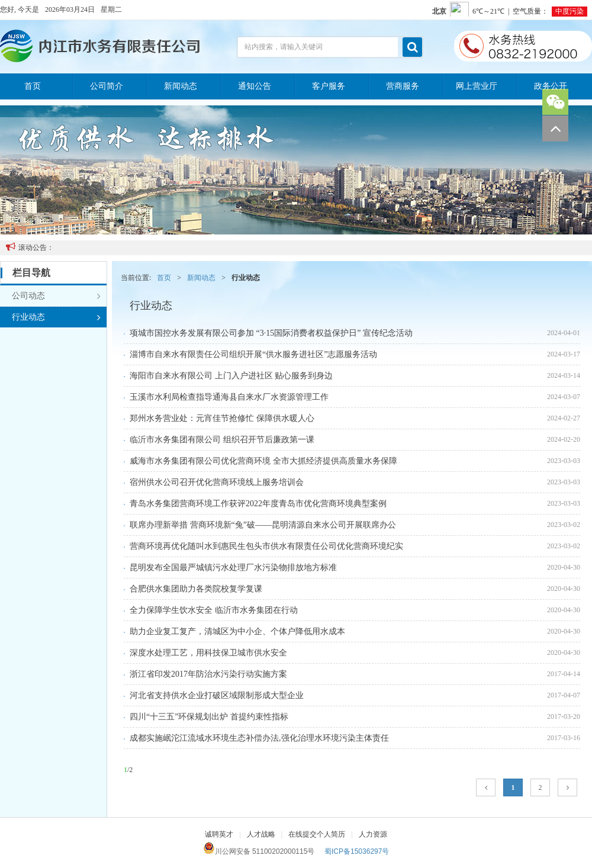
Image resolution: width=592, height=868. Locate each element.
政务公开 (551, 86)
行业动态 (56, 317)
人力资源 (373, 834)
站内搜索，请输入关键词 (284, 47)
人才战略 (261, 834)
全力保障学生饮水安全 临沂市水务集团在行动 (214, 610)
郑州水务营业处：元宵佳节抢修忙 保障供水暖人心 (222, 418)
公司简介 (107, 86)
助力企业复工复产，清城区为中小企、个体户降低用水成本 (237, 631)
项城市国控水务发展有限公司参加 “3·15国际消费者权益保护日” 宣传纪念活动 (271, 333)
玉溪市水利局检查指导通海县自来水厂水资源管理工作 (229, 397)
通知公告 (255, 86)
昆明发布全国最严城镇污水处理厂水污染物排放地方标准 (233, 568)
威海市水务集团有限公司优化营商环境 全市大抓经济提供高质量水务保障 (263, 461)
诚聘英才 (219, 834)
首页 (33, 86)
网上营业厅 (477, 86)
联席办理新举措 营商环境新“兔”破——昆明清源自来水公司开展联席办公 (263, 525)
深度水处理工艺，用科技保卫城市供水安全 (208, 653)
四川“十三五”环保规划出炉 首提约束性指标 (209, 717)
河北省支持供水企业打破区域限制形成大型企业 (217, 695)
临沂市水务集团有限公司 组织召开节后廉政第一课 (222, 440)
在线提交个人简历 (317, 834)
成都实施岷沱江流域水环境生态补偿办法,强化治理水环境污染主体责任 (259, 738)
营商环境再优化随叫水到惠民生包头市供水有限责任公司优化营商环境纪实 (266, 546)
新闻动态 (181, 86)
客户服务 (329, 86)
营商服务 (403, 86)
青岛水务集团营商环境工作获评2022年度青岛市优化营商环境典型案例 (258, 504)
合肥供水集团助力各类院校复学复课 (196, 589)
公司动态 (56, 296)
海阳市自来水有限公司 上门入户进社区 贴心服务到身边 (231, 376)
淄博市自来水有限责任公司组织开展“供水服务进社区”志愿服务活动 (253, 354)
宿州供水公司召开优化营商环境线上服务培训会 (217, 482)
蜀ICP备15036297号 (357, 851)
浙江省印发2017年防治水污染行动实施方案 (208, 674)
